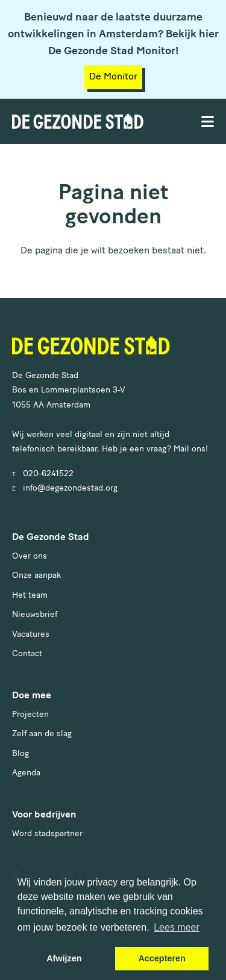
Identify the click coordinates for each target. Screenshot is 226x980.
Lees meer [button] (177, 927)
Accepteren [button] (162, 958)
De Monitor (113, 77)
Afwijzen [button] (64, 958)
